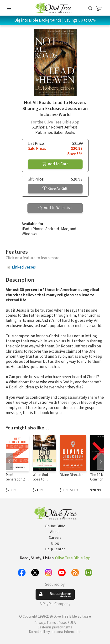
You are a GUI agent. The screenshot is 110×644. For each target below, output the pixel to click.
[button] (90, 9)
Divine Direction (72, 475)
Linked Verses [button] (24, 267)
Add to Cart (55, 164)
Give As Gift (55, 189)
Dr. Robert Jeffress (62, 127)
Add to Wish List (55, 208)
